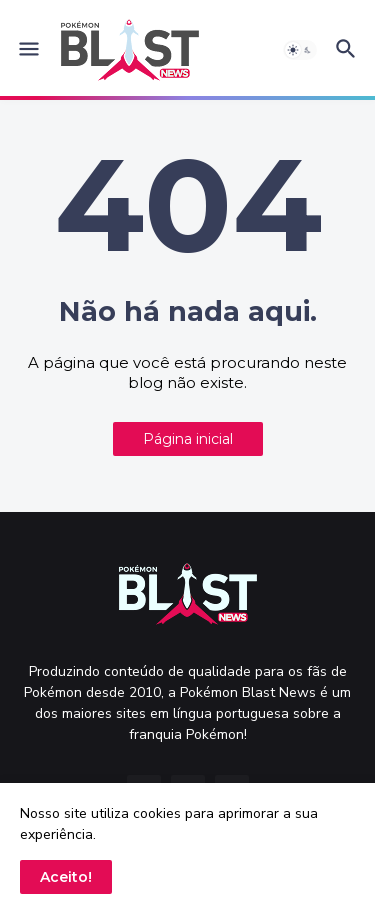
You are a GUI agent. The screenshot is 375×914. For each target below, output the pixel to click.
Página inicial (188, 439)
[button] (27, 50)
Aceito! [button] (66, 877)
